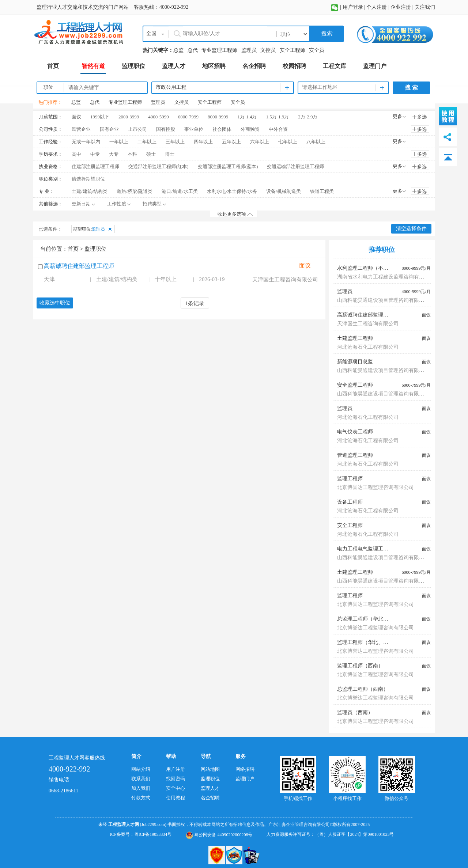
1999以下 (100, 117)
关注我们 (425, 7)
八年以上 (316, 142)
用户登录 (353, 7)
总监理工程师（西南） (363, 689)
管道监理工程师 (355, 455)
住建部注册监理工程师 (95, 166)
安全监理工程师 (355, 385)
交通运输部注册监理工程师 (295, 166)
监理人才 (210, 788)
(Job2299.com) (153, 825)
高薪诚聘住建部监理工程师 (79, 266)
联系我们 (141, 779)
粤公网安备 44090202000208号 (219, 835)
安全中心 (175, 788)
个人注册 (377, 7)
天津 (49, 279)
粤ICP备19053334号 (153, 834)
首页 (73, 249)
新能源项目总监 (355, 362)
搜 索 (411, 88)
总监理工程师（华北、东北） (370, 619)
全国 (151, 33)
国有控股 (166, 129)
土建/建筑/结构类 (90, 191)
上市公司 (137, 129)
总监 (178, 50)
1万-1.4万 (247, 117)
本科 (132, 154)
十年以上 (166, 279)
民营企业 (81, 129)
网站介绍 (141, 769)
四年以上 (203, 142)
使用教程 (175, 798)
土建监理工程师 (355, 338)
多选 (422, 117)
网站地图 (210, 769)
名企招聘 (210, 798)
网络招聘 (245, 769)
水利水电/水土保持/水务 (232, 191)
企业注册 (401, 7)
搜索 (326, 33)
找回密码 (175, 779)
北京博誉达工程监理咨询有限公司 (375, 487)
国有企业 (109, 129)
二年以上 (147, 142)
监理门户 (245, 779)
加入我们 (141, 788)
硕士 (151, 154)
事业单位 (194, 129)
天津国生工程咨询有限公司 (285, 280)
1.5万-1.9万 (277, 117)
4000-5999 (158, 117)
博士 (170, 154)
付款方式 (141, 798)
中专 (95, 154)
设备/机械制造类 (284, 191)
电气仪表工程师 (355, 432)
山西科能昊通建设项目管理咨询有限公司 (383, 300)
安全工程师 (292, 50)
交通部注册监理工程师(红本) (158, 166)
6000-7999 (188, 117)
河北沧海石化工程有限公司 (368, 347)
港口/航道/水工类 (180, 191)
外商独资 (250, 129)
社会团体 (222, 129)
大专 (114, 154)
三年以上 (175, 142)
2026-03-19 (212, 279)
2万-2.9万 (308, 117)
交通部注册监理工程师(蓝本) (228, 166)
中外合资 (278, 129)
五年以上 (231, 142)
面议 (76, 117)
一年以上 (119, 142)
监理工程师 (350, 479)
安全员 (317, 50)
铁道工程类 (322, 191)
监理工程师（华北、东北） (368, 642)
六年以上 (260, 142)
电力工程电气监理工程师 (365, 549)
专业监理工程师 (219, 50)
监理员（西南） (355, 712)
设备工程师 (350, 502)
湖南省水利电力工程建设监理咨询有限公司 (386, 277)
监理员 (249, 50)
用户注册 (175, 769)
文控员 (268, 50)
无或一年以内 (86, 142)
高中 (76, 154)
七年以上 (288, 142)
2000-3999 (129, 117)
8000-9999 (218, 117)
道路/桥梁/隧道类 (135, 191)
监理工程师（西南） (360, 666)
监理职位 (210, 779)
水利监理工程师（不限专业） (370, 268)
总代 (193, 50)
